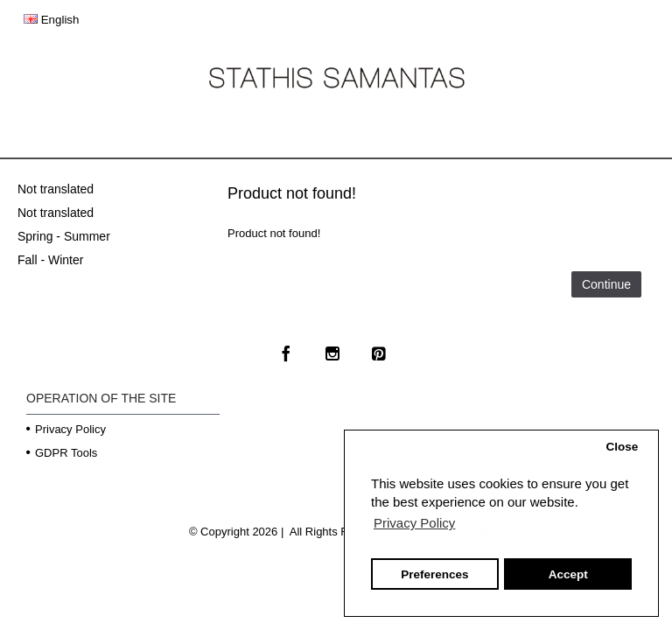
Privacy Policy (66, 429)
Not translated (56, 189)
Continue (606, 284)
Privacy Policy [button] (414, 523)
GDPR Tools (62, 453)
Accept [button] (568, 574)
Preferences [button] (434, 574)
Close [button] (622, 447)
